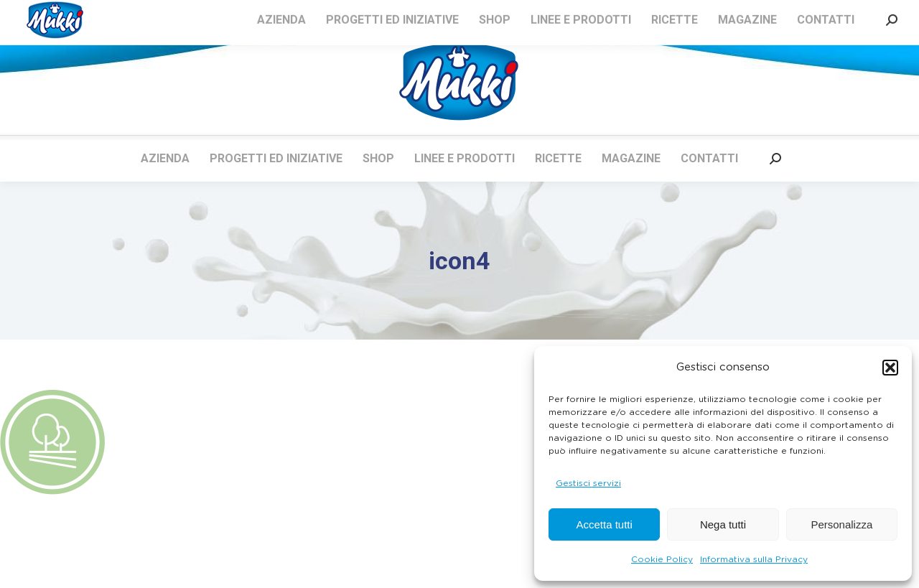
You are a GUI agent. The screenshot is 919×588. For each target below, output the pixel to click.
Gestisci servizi (588, 483)
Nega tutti (723, 524)
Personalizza (841, 524)
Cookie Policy (662, 559)
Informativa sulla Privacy (754, 559)
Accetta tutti (604, 524)
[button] (890, 368)
